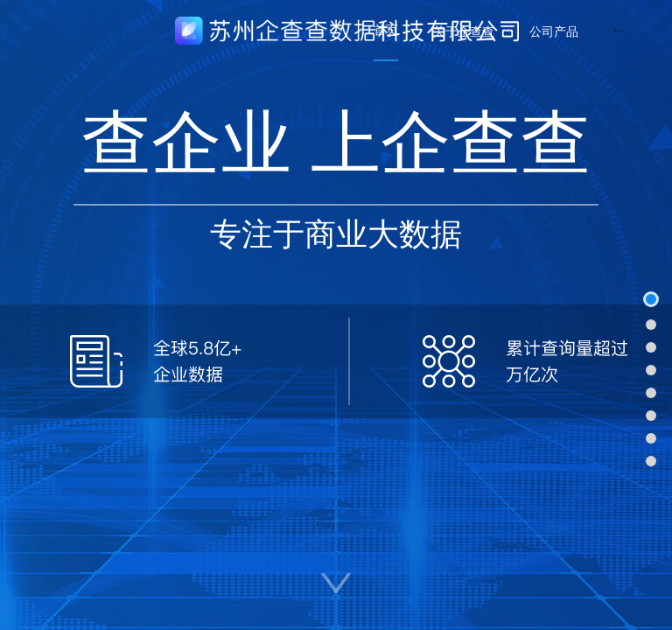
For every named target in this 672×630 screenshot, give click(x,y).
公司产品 (554, 31)
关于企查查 (464, 31)
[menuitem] (386, 31)
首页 (386, 30)
